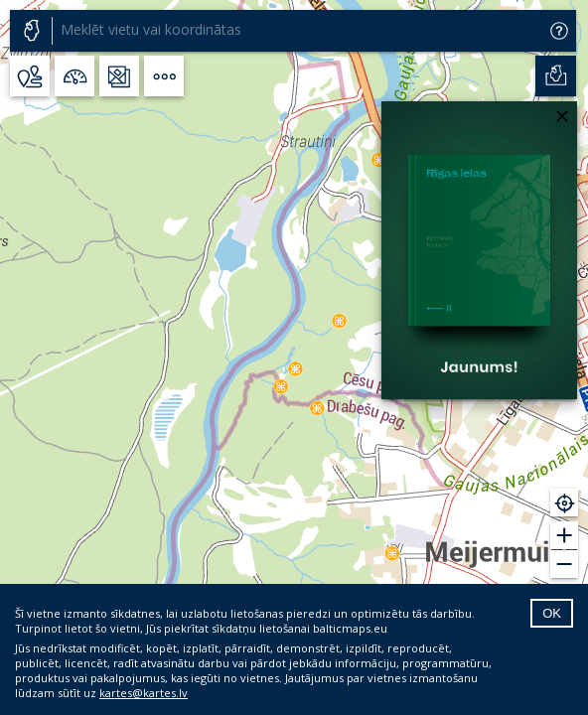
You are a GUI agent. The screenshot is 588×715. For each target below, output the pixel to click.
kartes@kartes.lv (144, 693)
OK (552, 613)
